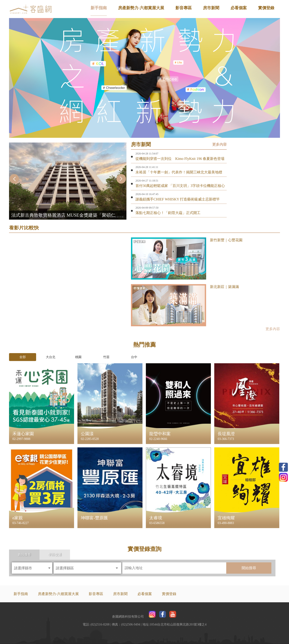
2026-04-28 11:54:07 (147, 154)
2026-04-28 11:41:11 (147, 167)
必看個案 (239, 8)
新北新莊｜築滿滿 (224, 287)
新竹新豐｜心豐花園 (226, 240)
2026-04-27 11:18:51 (147, 181)
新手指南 (99, 8)
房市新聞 (211, 8)
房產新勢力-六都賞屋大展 (141, 8)
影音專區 (184, 8)
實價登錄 (266, 8)
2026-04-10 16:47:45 (147, 194)
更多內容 (219, 144)
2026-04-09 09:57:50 (147, 208)
